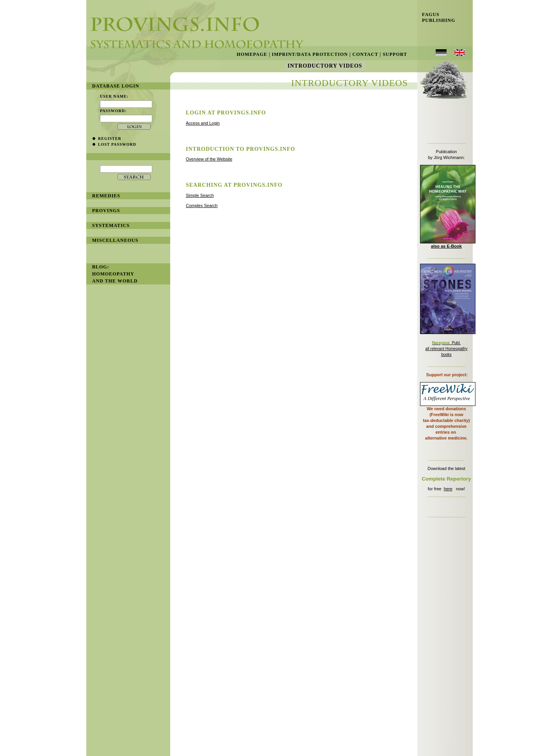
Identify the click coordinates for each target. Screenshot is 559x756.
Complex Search (202, 206)
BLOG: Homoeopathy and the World (115, 274)
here (448, 489)
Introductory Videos (325, 66)
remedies (106, 196)
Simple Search (200, 195)
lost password (117, 144)
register (110, 139)
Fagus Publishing (436, 17)
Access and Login (203, 123)
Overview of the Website (209, 159)
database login (116, 86)
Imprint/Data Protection (310, 54)
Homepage (252, 54)
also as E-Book (446, 246)
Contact (365, 54)
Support (395, 54)
